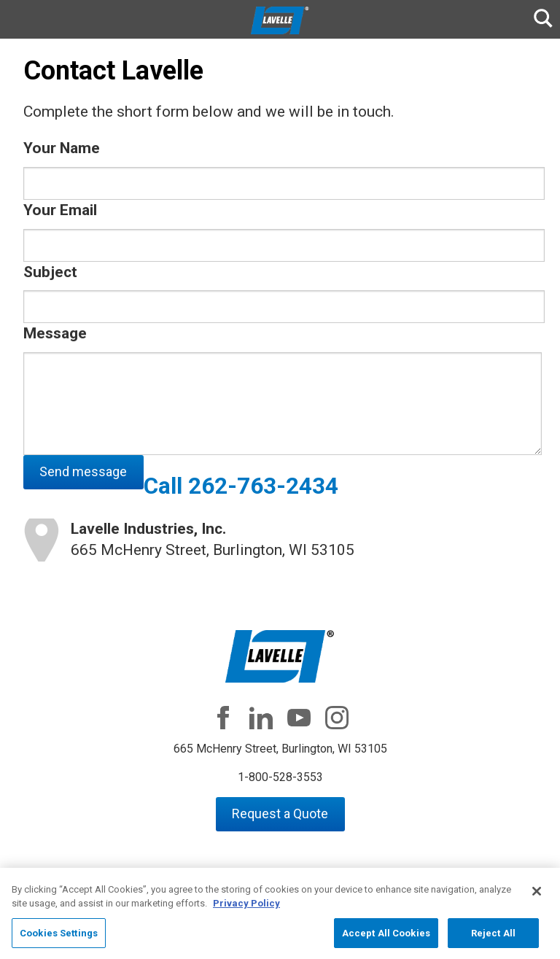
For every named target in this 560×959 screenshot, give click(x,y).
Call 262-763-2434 (241, 486)
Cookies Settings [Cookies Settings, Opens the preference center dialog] (59, 938)
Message (55, 333)
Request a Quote (280, 814)
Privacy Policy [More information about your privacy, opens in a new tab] (246, 909)
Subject (50, 272)
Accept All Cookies (386, 938)
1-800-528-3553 (280, 777)
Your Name (62, 148)
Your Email (60, 210)
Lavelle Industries (280, 20)
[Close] (537, 896)
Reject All (493, 938)
